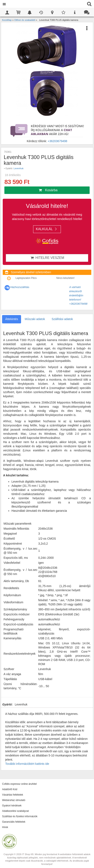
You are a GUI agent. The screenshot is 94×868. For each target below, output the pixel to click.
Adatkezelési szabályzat (15, 811)
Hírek (5, 827)
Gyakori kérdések (12, 806)
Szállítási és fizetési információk (20, 816)
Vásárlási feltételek (13, 795)
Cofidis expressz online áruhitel (19, 784)
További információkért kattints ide (27, 764)
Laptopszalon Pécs (26, 278)
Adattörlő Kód (10, 789)
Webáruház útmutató (14, 800)
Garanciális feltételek (14, 822)
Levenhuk (19, 168)
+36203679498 (58, 141)
